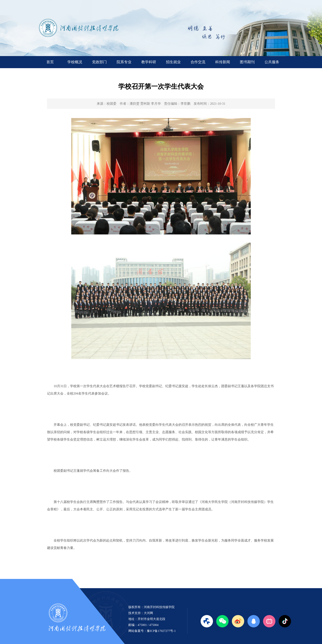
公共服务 (272, 62)
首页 (50, 62)
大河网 (148, 613)
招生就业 (173, 62)
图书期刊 (247, 62)
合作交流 (198, 62)
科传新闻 (223, 62)
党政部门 (99, 62)
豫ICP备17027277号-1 (161, 631)
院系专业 (124, 62)
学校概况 (75, 62)
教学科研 (149, 62)
